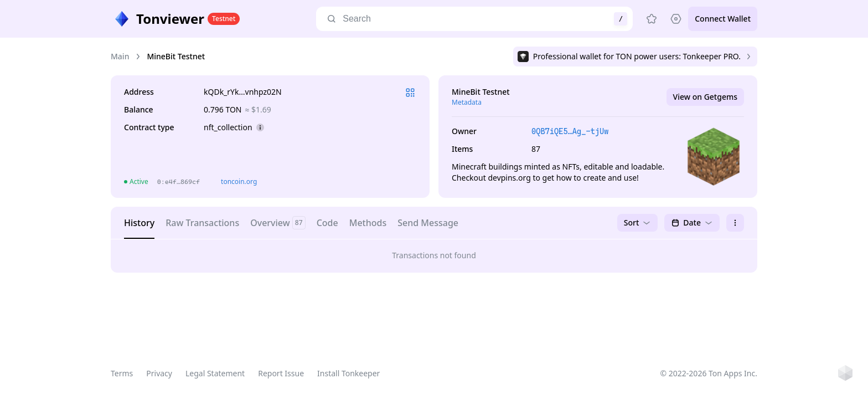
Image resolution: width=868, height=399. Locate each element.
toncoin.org (239, 181)
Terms (122, 373)
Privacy (159, 373)
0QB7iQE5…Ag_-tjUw (570, 131)
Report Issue (281, 373)
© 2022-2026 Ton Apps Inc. (709, 373)
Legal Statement (215, 373)
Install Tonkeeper (348, 373)
